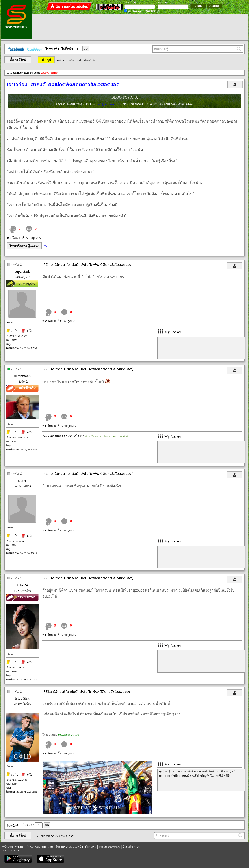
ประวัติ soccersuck (109, 847)
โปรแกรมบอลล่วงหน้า (69, 847)
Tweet (47, 246)
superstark (22, 271)
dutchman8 (22, 376)
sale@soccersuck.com (110, 104)
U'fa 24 (22, 585)
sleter (22, 481)
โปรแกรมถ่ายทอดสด (40, 847)
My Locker (169, 332)
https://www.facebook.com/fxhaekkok (106, 436)
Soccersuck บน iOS (68, 735)
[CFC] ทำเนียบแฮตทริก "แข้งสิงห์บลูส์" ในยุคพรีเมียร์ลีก (196, 776)
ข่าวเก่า (20, 847)
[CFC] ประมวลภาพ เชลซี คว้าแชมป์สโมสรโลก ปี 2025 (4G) (199, 771)
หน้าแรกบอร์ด (66, 60)
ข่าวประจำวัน (87, 60)
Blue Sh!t (22, 698)
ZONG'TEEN (49, 73)
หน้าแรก (7, 847)
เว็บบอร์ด (91, 847)
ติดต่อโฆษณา (131, 847)
